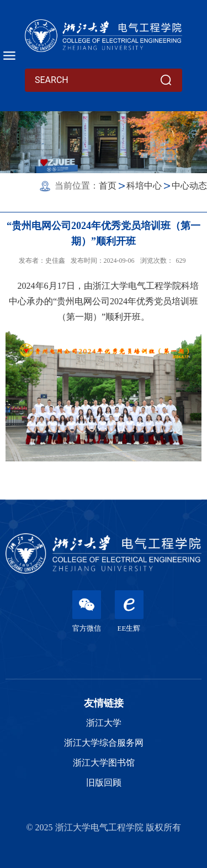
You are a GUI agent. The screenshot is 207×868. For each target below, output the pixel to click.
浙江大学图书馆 (104, 763)
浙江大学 (104, 723)
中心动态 (189, 186)
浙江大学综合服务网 (104, 743)
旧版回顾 (104, 783)
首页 (108, 186)
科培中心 (144, 186)
